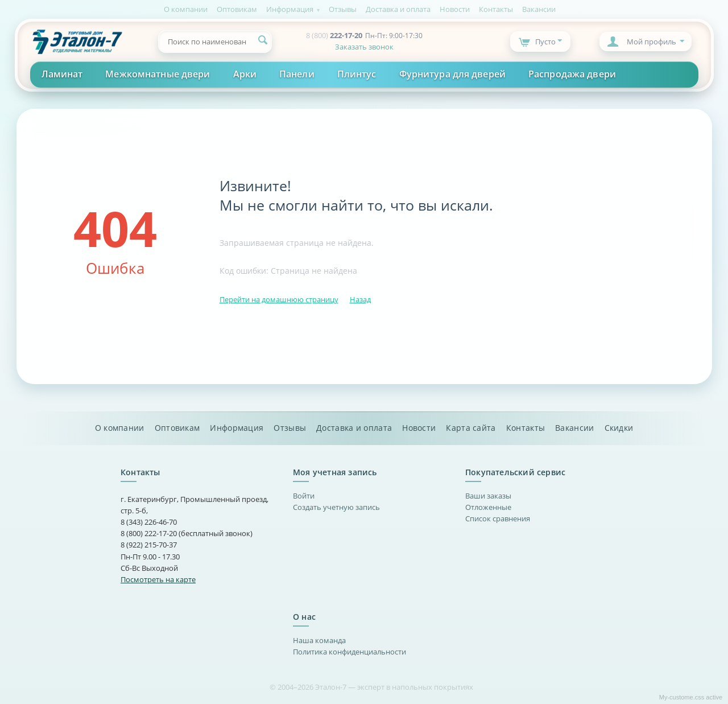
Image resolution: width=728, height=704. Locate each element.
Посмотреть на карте (158, 579)
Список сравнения (498, 518)
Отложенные (488, 507)
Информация (290, 9)
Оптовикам (237, 9)
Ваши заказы (488, 496)
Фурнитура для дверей (452, 74)
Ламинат (62, 74)
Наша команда (319, 640)
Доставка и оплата (398, 9)
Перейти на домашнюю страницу (279, 299)
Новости (455, 9)
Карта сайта (471, 428)
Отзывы (343, 9)
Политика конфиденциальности (349, 652)
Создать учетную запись (336, 507)
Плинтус (357, 74)
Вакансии (539, 9)
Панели (297, 74)
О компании (186, 9)
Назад (360, 299)
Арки (245, 74)
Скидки (619, 428)
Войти (304, 496)
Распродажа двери (572, 74)
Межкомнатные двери (158, 74)
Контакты (496, 9)
